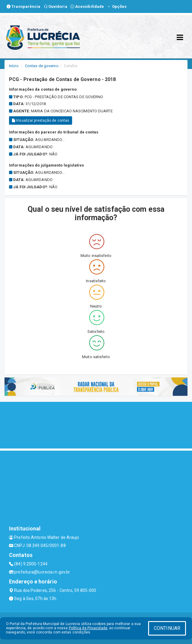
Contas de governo (42, 66)
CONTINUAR (167, 628)
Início (14, 66)
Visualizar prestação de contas (41, 120)
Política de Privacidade (88, 628)
